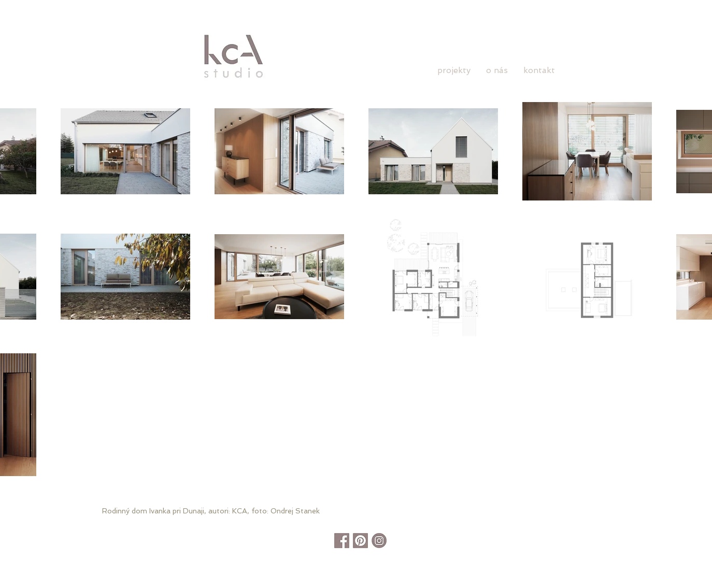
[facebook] (342, 541)
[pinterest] (360, 541)
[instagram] (379, 541)
